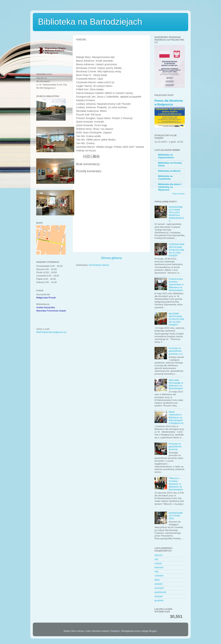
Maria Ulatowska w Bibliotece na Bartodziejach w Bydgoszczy (176, 417)
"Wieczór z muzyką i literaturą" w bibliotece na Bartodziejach (176, 484)
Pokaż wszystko (179, 194)
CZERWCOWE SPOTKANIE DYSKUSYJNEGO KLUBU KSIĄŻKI (177, 250)
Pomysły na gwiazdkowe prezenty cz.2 (176, 351)
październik (160, 592)
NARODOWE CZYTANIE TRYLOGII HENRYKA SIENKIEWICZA (176, 214)
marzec (158, 563)
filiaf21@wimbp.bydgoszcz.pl (51, 332)
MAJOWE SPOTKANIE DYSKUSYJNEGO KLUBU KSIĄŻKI (176, 319)
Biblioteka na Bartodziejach (90, 22)
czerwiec (159, 576)
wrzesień (159, 588)
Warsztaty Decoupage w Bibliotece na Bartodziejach (176, 384)
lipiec (157, 580)
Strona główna (111, 258)
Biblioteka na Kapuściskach (166, 156)
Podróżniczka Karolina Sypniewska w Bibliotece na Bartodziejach (176, 285)
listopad (159, 596)
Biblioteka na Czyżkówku (165, 177)
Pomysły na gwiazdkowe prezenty (175, 447)
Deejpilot (115, 631)
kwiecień (159, 567)
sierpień (159, 584)
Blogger (153, 631)
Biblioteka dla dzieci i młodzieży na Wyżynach (170, 187)
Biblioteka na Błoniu (169, 171)
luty (156, 559)
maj (156, 571)
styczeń (158, 555)
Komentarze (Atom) (99, 265)
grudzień (159, 600)
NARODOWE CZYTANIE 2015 (176, 516)
